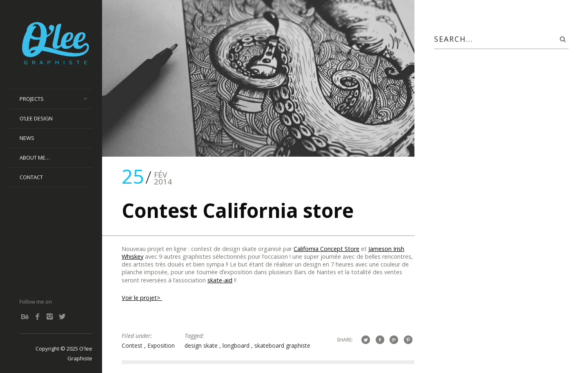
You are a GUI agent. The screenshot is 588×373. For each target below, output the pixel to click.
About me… (35, 158)
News (27, 138)
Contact (31, 177)
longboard (237, 345)
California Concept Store (326, 249)
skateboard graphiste (282, 345)
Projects (32, 99)
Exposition (161, 345)
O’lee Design (36, 118)
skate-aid (220, 280)
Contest (133, 345)
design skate (202, 345)
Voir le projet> (142, 298)
